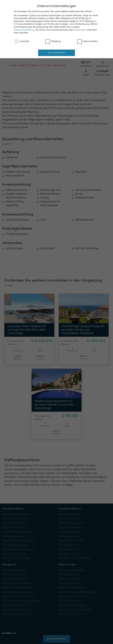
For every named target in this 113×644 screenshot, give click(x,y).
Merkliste (27, 249)
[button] (51, 305)
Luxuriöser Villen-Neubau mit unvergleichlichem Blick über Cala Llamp (27, 330)
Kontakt (12, 249)
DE (92, 4)
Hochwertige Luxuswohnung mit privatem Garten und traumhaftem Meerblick (83, 330)
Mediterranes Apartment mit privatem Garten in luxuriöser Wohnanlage (54, 405)
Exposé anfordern (57, 640)
